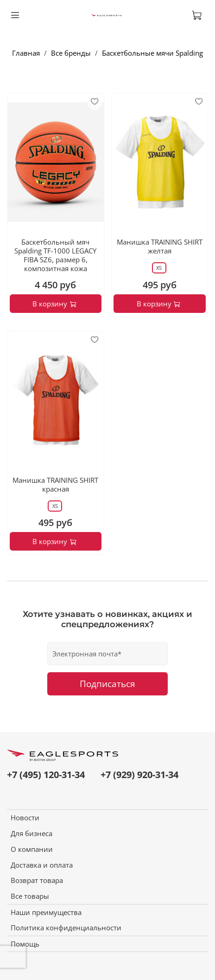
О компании (32, 849)
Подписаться (107, 684)
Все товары (30, 896)
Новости (25, 818)
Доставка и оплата (42, 865)
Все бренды (71, 53)
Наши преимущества (46, 912)
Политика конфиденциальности (66, 928)
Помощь (25, 944)
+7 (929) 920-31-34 (139, 775)
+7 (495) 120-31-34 (46, 775)
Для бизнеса (32, 833)
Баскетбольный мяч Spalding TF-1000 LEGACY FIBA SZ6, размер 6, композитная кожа (55, 255)
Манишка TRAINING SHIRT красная (55, 484)
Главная (26, 53)
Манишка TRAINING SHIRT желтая (160, 246)
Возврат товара (37, 880)
